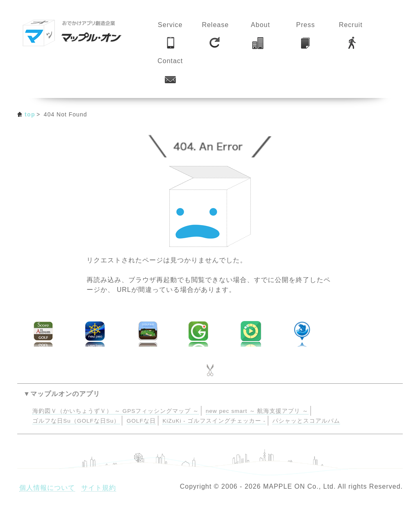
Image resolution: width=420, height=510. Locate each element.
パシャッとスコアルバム (306, 421)
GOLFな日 (141, 421)
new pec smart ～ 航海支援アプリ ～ (257, 411)
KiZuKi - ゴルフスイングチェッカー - (214, 421)
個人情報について (47, 488)
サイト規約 (99, 488)
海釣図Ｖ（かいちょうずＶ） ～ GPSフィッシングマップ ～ (116, 411)
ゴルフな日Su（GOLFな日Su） (76, 421)
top (30, 114)
